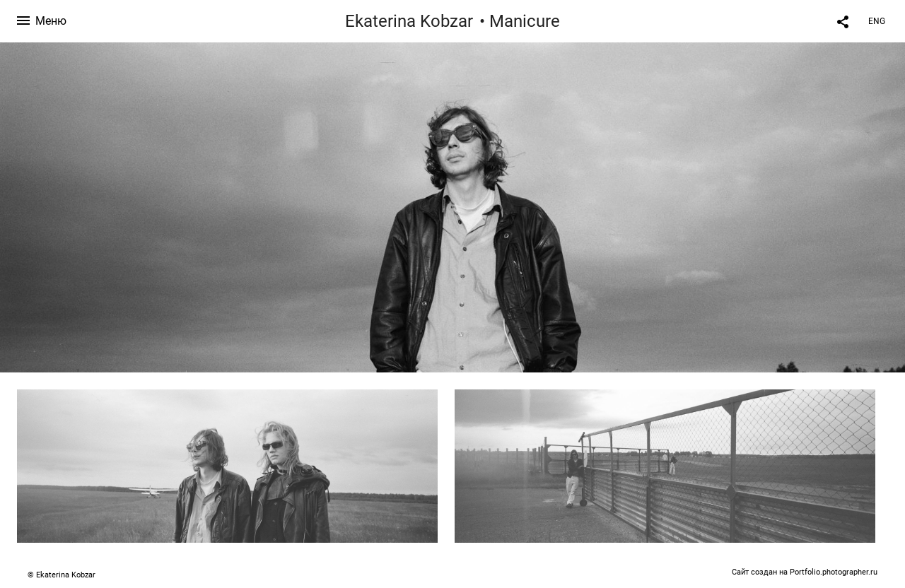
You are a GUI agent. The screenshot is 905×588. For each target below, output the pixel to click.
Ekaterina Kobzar (409, 21)
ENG (877, 21)
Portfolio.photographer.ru (834, 572)
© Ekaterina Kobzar (62, 575)
